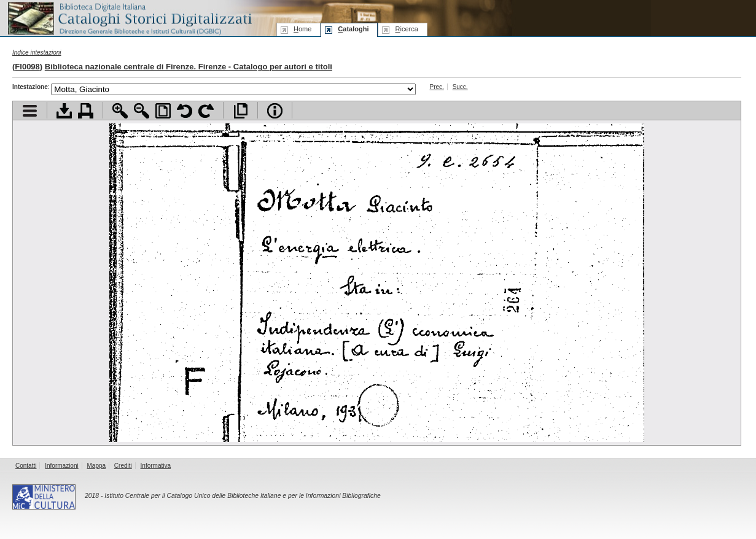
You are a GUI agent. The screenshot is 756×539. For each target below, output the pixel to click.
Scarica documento (64, 111)
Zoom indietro (142, 111)
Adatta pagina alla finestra (163, 111)
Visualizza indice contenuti (30, 111)
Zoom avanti (120, 111)
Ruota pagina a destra (206, 111)
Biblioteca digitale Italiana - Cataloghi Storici (129, 17)
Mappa (97, 466)
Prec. (437, 87)
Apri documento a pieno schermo (240, 111)
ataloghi (353, 29)
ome (302, 29)
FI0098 (27, 67)
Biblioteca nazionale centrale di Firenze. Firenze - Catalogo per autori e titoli (189, 67)
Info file (275, 111)
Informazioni (61, 466)
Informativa (156, 466)
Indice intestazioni (37, 52)
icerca (406, 29)
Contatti (26, 466)
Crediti (123, 466)
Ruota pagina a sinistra (185, 111)
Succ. (460, 87)
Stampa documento (86, 111)
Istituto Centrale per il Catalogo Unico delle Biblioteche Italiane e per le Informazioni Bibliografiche (242, 496)
